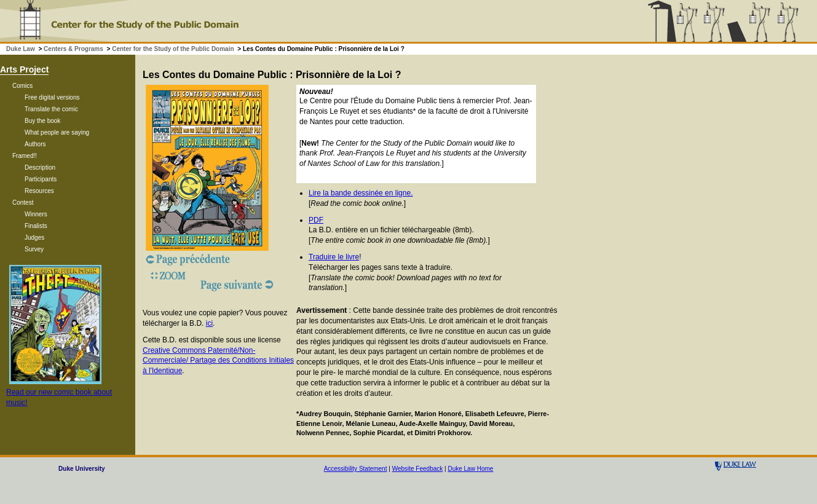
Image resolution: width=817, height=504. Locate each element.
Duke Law (21, 49)
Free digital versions (52, 97)
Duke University (82, 469)
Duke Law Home (470, 469)
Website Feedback (418, 469)
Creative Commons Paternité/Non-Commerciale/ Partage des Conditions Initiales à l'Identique (218, 361)
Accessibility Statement (356, 469)
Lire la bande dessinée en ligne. (361, 193)
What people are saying (57, 132)
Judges (34, 238)
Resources (39, 191)
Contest (23, 203)
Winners (36, 214)
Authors (35, 144)
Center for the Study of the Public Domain (173, 49)
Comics (22, 86)
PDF (316, 220)
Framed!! (25, 156)
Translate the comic (51, 109)
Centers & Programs (73, 49)
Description (40, 167)
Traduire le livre (334, 257)
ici (209, 323)
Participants (41, 179)
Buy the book (42, 121)
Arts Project (24, 69)
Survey (34, 249)
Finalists (36, 226)
